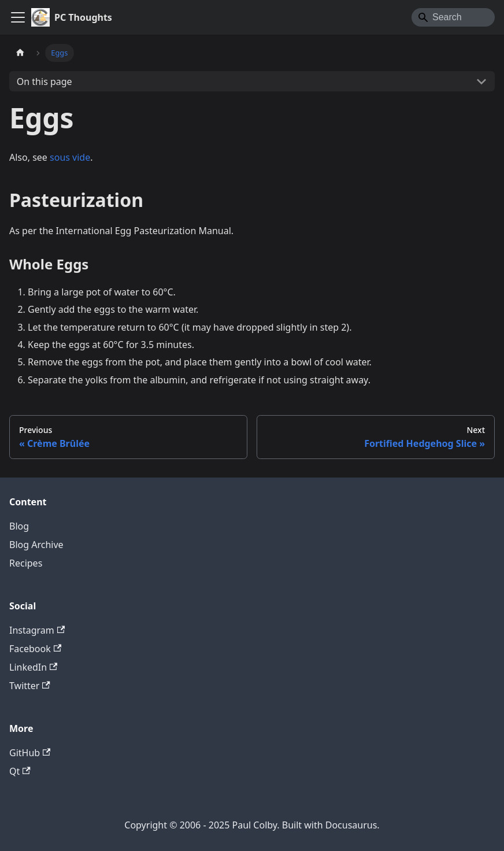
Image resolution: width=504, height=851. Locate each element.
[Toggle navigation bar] (18, 17)
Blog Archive (36, 545)
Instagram (37, 630)
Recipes (26, 563)
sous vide (70, 157)
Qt (20, 771)
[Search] (453, 17)
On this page (45, 82)
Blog (19, 526)
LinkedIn (33, 667)
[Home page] (20, 53)
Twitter (30, 686)
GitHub (30, 753)
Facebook (35, 649)
